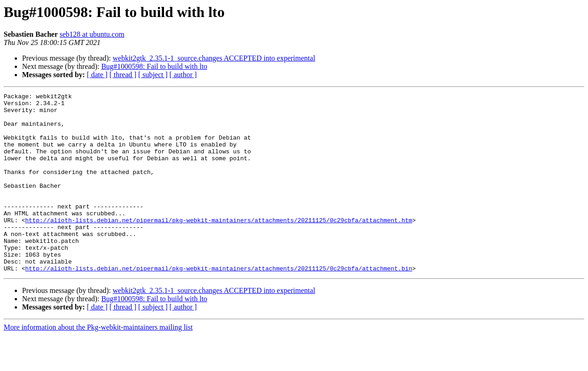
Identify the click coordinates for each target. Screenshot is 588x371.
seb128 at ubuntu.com (92, 34)
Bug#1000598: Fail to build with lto (154, 66)
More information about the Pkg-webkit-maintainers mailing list (98, 363)
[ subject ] (153, 75)
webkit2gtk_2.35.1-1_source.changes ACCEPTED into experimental (214, 58)
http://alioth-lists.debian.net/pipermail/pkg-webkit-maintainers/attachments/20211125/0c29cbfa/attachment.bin (219, 304)
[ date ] (97, 75)
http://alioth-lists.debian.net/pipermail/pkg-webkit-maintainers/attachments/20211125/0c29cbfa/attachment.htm (219, 246)
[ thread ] (123, 75)
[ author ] (183, 75)
